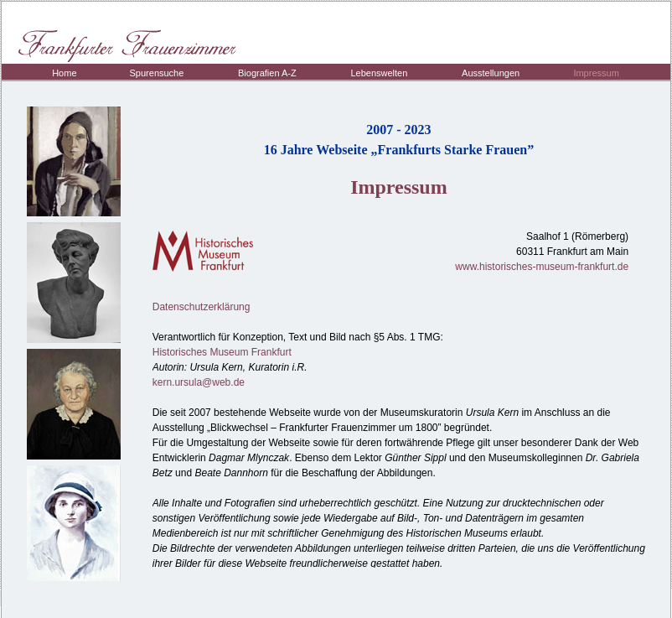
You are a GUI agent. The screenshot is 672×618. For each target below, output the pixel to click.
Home (64, 73)
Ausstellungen (491, 73)
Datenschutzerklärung (202, 307)
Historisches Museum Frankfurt (222, 352)
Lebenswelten (379, 73)
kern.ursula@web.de (199, 382)
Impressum (596, 73)
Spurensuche (157, 73)
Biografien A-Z (267, 73)
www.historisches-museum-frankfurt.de (542, 267)
